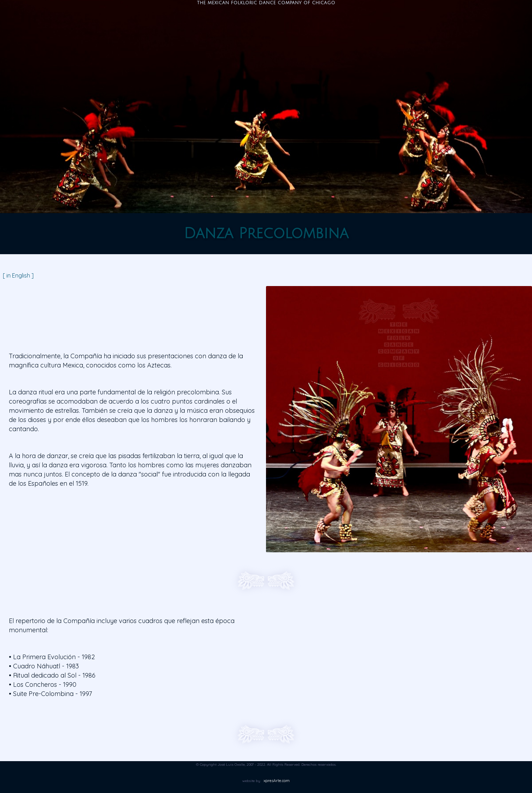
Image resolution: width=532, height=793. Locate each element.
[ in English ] (18, 275)
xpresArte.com (277, 781)
